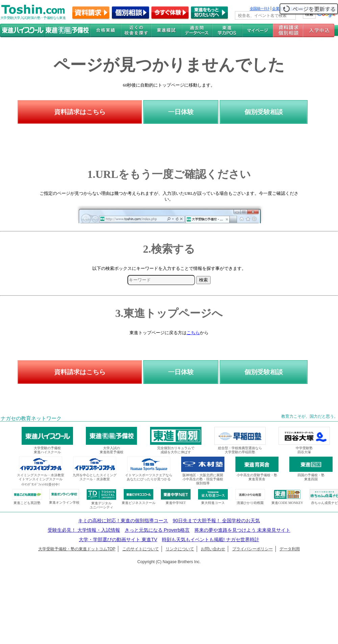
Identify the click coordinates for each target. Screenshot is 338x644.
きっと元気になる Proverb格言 (157, 530)
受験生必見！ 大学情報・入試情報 (84, 530)
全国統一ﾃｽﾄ (260, 8)
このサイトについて (141, 549)
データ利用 (290, 549)
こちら (193, 333)
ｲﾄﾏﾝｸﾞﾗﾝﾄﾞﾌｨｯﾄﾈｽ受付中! (40, 485)
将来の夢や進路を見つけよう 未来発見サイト (242, 530)
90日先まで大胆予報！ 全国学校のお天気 (216, 521)
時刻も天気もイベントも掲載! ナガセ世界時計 (211, 539)
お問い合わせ (213, 549)
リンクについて (180, 549)
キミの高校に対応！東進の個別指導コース (123, 521)
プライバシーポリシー (252, 549)
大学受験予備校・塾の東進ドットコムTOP (77, 549)
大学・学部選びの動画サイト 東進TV (118, 539)
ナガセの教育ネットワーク (31, 418)
